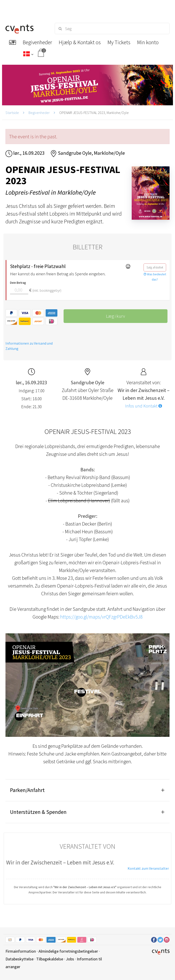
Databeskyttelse (19, 959)
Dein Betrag (18, 283)
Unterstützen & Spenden (38, 812)
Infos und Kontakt (144, 406)
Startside (12, 113)
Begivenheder (39, 113)
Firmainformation (21, 951)
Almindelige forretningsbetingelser (68, 951)
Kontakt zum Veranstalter (148, 868)
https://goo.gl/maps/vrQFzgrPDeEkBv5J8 (101, 617)
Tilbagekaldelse (50, 959)
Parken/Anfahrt (27, 790)
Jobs (70, 959)
